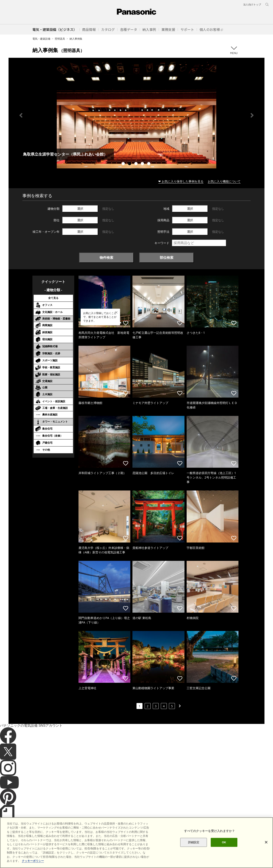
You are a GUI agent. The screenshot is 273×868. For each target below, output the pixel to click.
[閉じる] (266, 842)
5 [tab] (149, 164)
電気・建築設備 (41, 39)
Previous (21, 115)
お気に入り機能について (224, 181)
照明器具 (60, 39)
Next (252, 115)
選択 (80, 209)
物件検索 (106, 258)
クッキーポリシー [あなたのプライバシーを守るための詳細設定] (33, 861)
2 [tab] (130, 164)
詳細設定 (194, 842)
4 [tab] (143, 164)
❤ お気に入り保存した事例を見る (181, 181)
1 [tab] (124, 164)
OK (224, 842)
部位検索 (167, 258)
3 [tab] (136, 164)
